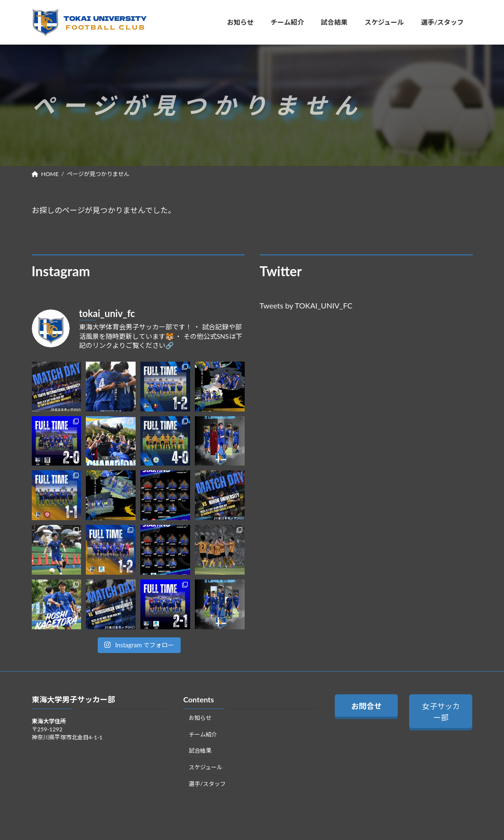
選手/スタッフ (207, 784)
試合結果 (200, 751)
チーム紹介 (203, 734)
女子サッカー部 (441, 712)
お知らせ (200, 718)
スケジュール (206, 767)
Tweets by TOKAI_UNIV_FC (306, 305)
